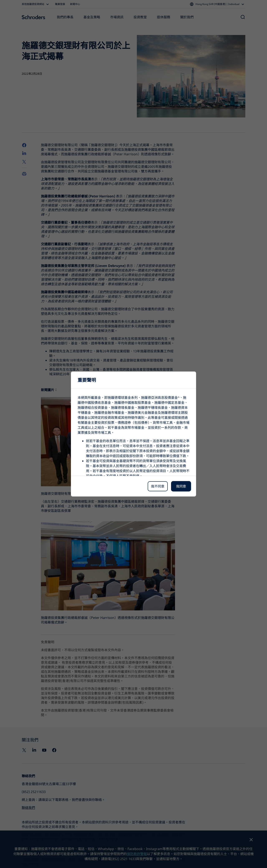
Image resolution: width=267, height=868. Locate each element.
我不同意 (158, 486)
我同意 (181, 486)
